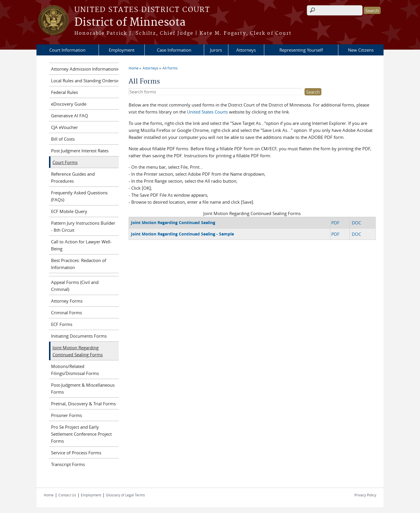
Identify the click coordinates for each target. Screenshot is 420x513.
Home (134, 68)
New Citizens (361, 50)
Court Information (67, 50)
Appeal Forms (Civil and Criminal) (75, 286)
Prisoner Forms (66, 415)
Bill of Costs (63, 139)
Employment (122, 50)
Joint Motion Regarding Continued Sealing (173, 223)
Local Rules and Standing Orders (84, 81)
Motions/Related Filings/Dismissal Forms (75, 370)
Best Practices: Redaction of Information (79, 264)
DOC (356, 223)
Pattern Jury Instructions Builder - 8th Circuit (83, 226)
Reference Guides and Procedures (73, 177)
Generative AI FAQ (70, 116)
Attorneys (246, 50)
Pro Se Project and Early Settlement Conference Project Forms (81, 434)
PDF (335, 223)
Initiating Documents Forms (79, 336)
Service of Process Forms (76, 453)
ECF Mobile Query (69, 211)
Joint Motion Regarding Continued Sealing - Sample (182, 234)
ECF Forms (62, 324)
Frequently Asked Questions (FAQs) (79, 196)
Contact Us (67, 495)
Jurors (216, 50)
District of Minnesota (130, 22)
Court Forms (65, 162)
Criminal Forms (66, 313)
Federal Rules (64, 92)
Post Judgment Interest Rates (80, 151)
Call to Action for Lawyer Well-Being (81, 245)
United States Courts (207, 112)
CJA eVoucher (64, 127)
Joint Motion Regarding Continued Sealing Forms (78, 351)
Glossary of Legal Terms (125, 495)
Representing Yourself (301, 50)
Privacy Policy (365, 495)
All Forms (170, 68)
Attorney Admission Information (84, 69)
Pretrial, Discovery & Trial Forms (83, 404)
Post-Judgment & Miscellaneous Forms (83, 388)
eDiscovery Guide (69, 104)
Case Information (174, 50)
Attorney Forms (67, 301)
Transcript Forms (68, 464)
